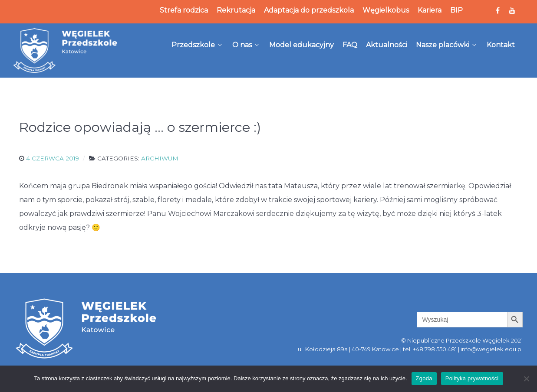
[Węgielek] (66, 50)
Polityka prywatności (472, 378)
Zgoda (424, 378)
